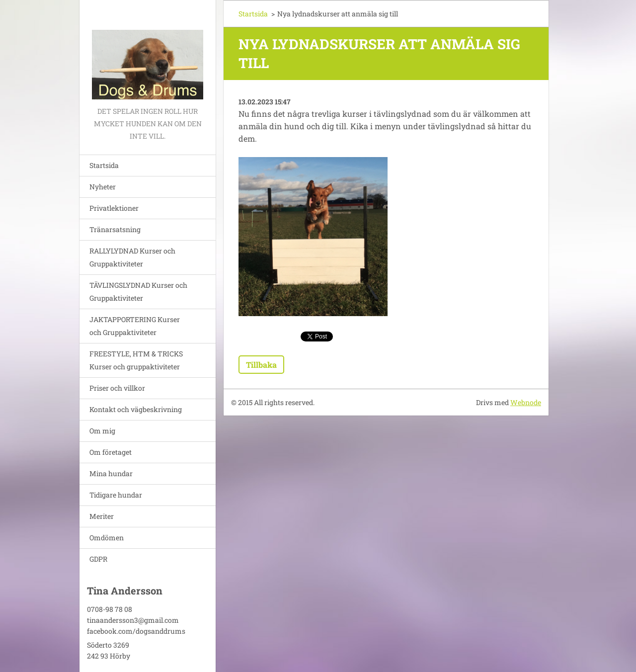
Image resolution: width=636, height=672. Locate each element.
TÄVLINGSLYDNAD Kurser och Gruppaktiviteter (138, 292)
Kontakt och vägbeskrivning (136, 409)
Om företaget (111, 452)
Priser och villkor (117, 388)
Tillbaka (261, 365)
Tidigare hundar (116, 495)
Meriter (102, 516)
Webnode (526, 402)
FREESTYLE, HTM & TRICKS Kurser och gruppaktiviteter (136, 360)
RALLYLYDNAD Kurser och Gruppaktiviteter (132, 257)
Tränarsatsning (115, 229)
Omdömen (107, 538)
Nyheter (103, 187)
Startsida (104, 165)
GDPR (98, 559)
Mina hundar (111, 473)
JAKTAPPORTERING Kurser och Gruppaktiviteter (135, 326)
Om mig (102, 431)
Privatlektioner (114, 208)
